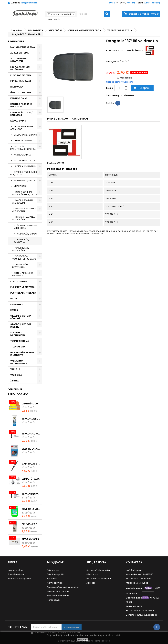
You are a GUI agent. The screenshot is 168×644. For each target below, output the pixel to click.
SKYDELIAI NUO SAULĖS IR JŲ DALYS (24, 173)
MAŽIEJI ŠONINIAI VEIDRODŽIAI (22, 202)
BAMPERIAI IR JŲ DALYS (25, 135)
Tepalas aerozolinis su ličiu (31, 419)
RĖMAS (14, 310)
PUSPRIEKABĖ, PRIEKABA (23, 293)
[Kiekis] (119, 88)
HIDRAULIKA (17, 87)
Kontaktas (134, 562)
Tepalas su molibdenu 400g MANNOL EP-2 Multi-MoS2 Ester (31, 434)
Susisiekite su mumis (58, 591)
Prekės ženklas (135, 50)
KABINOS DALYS (19, 98)
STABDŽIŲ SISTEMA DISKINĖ (21, 326)
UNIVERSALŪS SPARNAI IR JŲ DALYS (23, 354)
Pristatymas (53, 570)
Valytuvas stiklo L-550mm (31, 464)
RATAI (14, 299)
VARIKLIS (15, 369)
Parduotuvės (54, 600)
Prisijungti (132, 3)
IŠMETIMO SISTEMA (21, 93)
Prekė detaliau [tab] (58, 119)
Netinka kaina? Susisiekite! (120, 82)
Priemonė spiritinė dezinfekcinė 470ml (31, 524)
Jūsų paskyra (96, 562)
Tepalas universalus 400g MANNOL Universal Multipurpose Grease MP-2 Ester (31, 494)
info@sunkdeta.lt (30, 3)
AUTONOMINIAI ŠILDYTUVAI (19, 60)
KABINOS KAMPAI (23, 155)
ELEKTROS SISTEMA (21, 75)
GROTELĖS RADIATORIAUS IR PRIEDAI (23, 148)
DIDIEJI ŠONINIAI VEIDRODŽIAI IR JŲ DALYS (24, 193)
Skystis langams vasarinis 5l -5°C (31, 509)
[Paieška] (94, 14)
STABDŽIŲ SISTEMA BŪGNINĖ (21, 317)
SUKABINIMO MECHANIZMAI (18, 334)
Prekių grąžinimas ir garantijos (63, 587)
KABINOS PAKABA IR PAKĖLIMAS (21, 105)
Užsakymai (92, 574)
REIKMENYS (16, 304)
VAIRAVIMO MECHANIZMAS (19, 362)
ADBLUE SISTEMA (19, 53)
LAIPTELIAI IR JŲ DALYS (25, 166)
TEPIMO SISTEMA (20, 341)
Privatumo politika (57, 574)
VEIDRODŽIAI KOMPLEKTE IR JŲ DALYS (24, 258)
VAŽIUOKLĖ (16, 375)
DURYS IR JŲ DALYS (23, 141)
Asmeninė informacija (98, 570)
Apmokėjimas (54, 583)
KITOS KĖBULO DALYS (24, 161)
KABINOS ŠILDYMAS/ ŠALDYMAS (21, 114)
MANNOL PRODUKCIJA (23, 47)
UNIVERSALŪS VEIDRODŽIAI (21, 249)
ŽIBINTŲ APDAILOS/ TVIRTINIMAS (22, 274)
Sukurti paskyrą (152, 3)
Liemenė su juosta (31, 404)
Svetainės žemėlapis (58, 596)
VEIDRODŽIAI (20, 186)
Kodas (110, 50)
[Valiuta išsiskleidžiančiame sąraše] (114, 3)
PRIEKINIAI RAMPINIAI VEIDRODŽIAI (24, 210)
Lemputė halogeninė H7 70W (31, 479)
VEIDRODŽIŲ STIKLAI (27, 234)
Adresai (91, 583)
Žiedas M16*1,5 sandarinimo (31, 539)
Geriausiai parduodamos (18, 392)
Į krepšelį (142, 88)
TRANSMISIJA (18, 347)
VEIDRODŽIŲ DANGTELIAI (21, 241)
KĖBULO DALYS (18, 121)
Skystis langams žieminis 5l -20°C (31, 449)
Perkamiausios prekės (20, 579)
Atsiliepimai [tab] (80, 119)
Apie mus (52, 579)
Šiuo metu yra (114, 95)
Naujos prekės (15, 570)
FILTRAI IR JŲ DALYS (21, 81)
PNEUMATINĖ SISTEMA (22, 287)
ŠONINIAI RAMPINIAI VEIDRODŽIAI (24, 218)
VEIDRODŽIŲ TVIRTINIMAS (20, 266)
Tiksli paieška (53, 20)
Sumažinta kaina (16, 574)
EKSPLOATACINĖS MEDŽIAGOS (20, 68)
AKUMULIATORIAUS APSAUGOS (22, 128)
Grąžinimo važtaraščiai (99, 579)
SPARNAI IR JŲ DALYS (24, 180)
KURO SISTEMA (19, 281)
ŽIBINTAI (15, 381)
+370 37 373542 (147, 611)
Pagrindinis (16, 41)
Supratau (82, 640)
